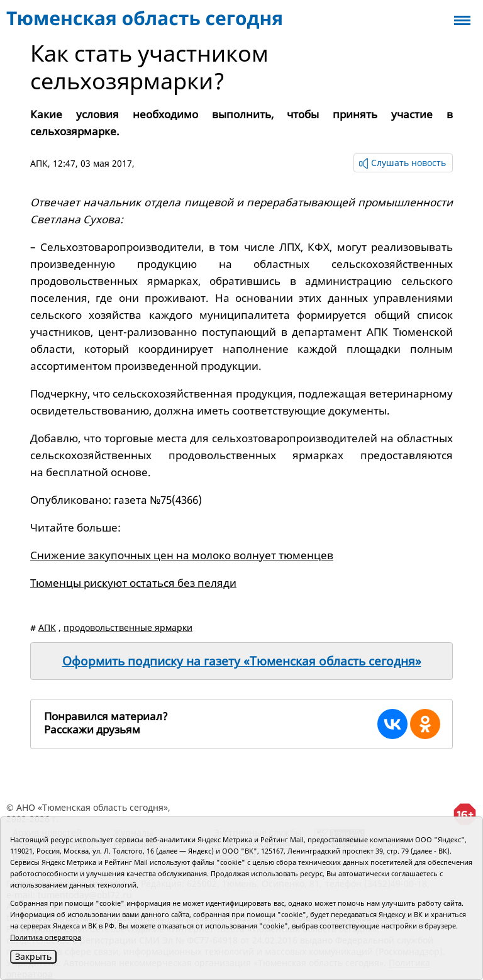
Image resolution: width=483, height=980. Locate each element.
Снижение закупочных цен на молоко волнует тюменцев (182, 555)
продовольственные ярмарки (128, 627)
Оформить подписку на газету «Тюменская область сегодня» (242, 661)
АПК (39, 163)
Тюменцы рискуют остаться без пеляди (133, 583)
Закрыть (33, 956)
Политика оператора (46, 937)
